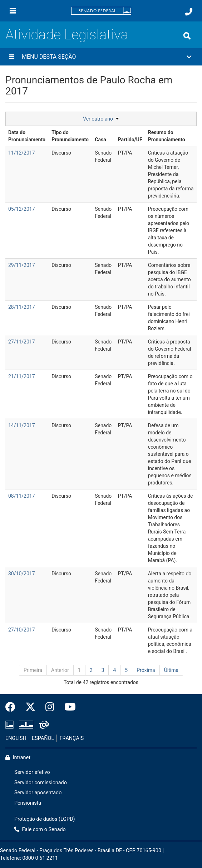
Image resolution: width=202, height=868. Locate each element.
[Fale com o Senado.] (189, 12)
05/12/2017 (22, 209)
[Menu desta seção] (12, 57)
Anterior (60, 670)
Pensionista (28, 803)
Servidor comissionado (41, 783)
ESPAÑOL (43, 738)
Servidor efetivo (32, 772)
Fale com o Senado (40, 830)
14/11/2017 (22, 425)
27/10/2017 (22, 630)
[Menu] (13, 11)
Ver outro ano (101, 119)
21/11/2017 (22, 376)
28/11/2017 (22, 307)
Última (171, 670)
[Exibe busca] (187, 36)
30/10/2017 (22, 574)
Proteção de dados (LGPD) (45, 819)
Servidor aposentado (38, 793)
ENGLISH (16, 738)
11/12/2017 (22, 153)
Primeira (33, 670)
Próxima (146, 670)
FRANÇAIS (72, 738)
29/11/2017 (22, 265)
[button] (101, 57)
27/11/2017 (22, 342)
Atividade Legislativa (67, 35)
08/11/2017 (22, 496)
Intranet (18, 758)
